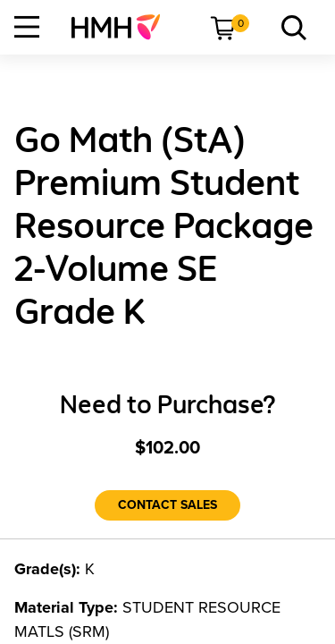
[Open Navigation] (27, 27)
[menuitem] (123, 27)
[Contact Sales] (167, 505)
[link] (123, 27)
